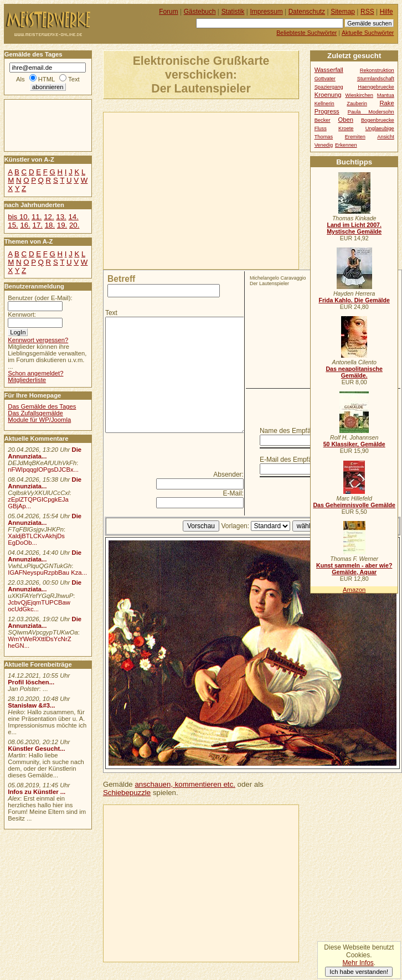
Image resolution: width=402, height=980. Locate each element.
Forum (169, 12)
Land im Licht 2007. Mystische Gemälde (354, 228)
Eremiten (355, 137)
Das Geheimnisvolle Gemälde (354, 505)
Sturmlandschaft (376, 79)
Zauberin (357, 104)
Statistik (233, 12)
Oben (346, 120)
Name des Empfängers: (295, 431)
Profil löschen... (31, 682)
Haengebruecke (376, 87)
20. (74, 225)
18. (50, 225)
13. (61, 217)
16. (25, 225)
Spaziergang (329, 87)
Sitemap (343, 12)
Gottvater (325, 79)
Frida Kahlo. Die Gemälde (354, 300)
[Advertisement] (221, 190)
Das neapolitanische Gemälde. (354, 372)
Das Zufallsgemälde (35, 413)
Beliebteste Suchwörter (306, 33)
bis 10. (19, 217)
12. (49, 217)
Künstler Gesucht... (36, 749)
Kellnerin (324, 104)
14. (73, 217)
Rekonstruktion (377, 70)
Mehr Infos (358, 963)
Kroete (346, 128)
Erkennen (346, 145)
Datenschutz (307, 12)
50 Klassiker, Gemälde (354, 444)
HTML (47, 79)
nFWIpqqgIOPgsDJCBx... (43, 470)
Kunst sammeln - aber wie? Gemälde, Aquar (354, 569)
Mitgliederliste (27, 380)
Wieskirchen (359, 95)
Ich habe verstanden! (359, 972)
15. (13, 225)
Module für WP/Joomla (39, 420)
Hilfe (386, 12)
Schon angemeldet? (35, 373)
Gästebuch (200, 12)
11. (37, 217)
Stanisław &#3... (31, 705)
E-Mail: (233, 493)
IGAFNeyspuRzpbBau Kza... (47, 572)
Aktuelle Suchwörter (368, 33)
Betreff (121, 279)
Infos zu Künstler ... (37, 792)
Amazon (354, 590)
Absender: (228, 474)
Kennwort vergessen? (38, 340)
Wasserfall (329, 70)
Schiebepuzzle (127, 793)
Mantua (386, 95)
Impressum (267, 12)
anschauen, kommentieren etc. (185, 784)
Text (111, 313)
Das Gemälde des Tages (42, 406)
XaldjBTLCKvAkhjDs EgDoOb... (36, 539)
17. (38, 225)
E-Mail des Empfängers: (295, 460)
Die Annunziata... (45, 453)
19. (62, 225)
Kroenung (328, 95)
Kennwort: (22, 314)
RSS (367, 12)
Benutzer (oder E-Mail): (40, 298)
